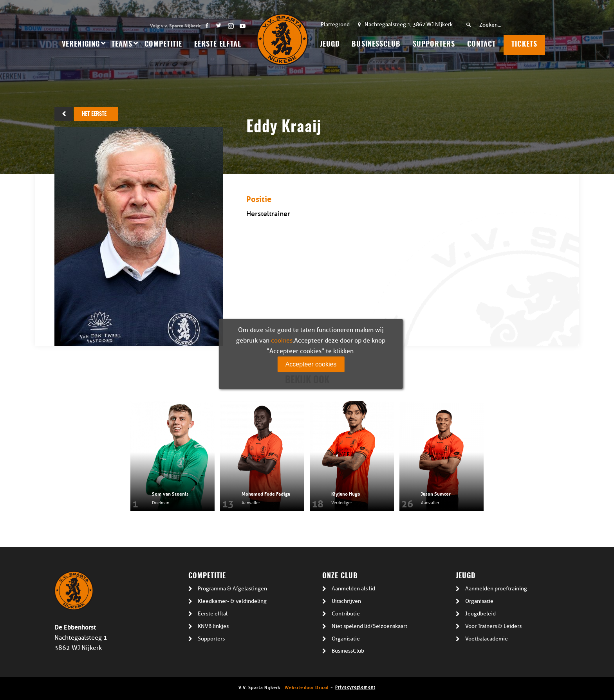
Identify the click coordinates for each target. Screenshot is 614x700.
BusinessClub (348, 651)
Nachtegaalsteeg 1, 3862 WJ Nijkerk (409, 24)
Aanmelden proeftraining (496, 589)
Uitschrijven (346, 601)
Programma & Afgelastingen (232, 589)
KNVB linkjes (213, 626)
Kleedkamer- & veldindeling (232, 601)
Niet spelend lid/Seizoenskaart (369, 626)
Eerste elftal (213, 614)
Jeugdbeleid (480, 614)
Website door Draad (307, 687)
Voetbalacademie (487, 639)
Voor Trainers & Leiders (493, 626)
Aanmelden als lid (353, 589)
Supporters (211, 639)
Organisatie (346, 639)
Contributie (346, 614)
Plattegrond (335, 24)
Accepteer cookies (311, 364)
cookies (282, 341)
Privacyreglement (355, 686)
